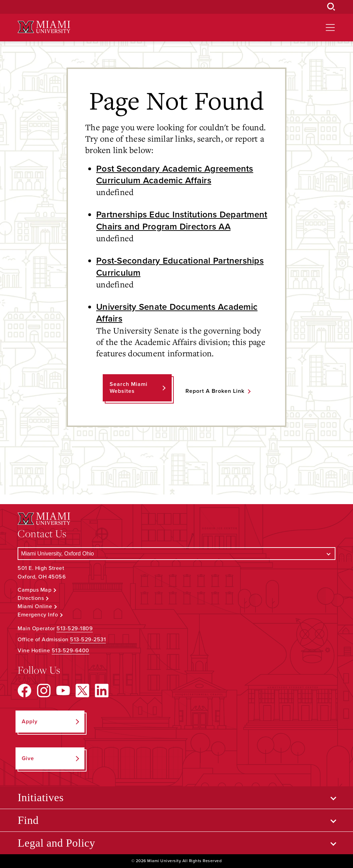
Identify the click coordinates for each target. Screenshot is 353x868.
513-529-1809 (75, 629)
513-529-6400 (70, 651)
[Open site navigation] (330, 28)
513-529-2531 (88, 640)
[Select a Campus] (176, 554)
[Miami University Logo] (44, 27)
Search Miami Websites (129, 387)
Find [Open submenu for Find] (28, 820)
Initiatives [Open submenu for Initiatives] (41, 797)
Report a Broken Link (215, 391)
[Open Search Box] (331, 7)
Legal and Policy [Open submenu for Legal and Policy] (56, 843)
